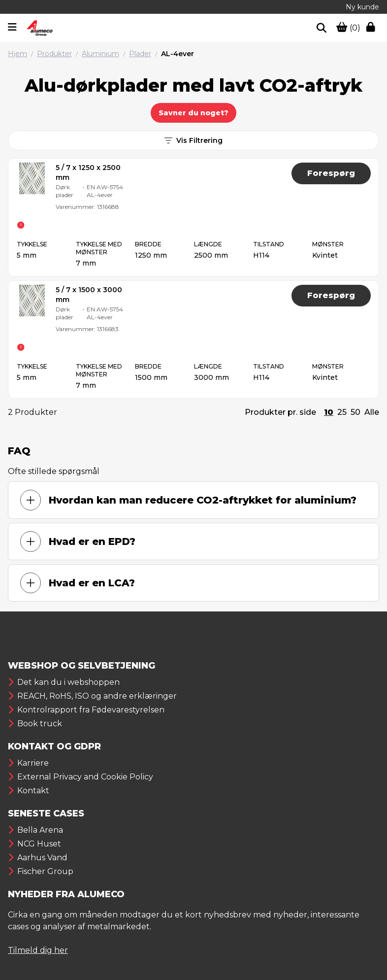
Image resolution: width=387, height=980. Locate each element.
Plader (140, 54)
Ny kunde (362, 7)
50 (355, 412)
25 (342, 412)
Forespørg (331, 173)
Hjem (17, 54)
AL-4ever (177, 54)
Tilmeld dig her (38, 950)
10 (329, 412)
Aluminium (100, 54)
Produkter (54, 54)
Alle (372, 412)
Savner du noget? (193, 113)
